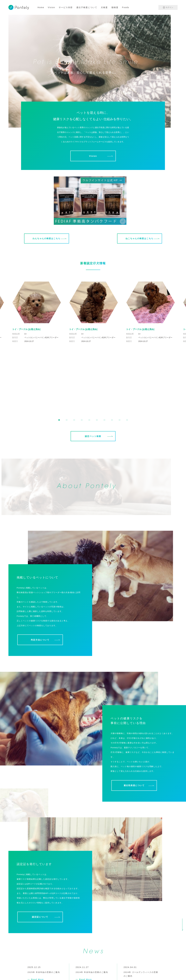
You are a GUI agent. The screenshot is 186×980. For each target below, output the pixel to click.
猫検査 (115, 7)
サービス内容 (66, 7)
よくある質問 (79, 970)
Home (41, 7)
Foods (126, 7)
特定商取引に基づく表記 (151, 966)
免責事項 (174, 966)
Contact (64, 970)
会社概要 (42, 970)
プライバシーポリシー (164, 962)
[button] (59, 357)
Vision (51, 7)
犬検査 (104, 7)
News (53, 970)
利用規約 (147, 962)
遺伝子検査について (87, 7)
